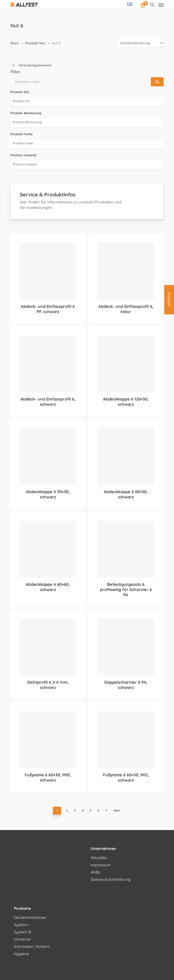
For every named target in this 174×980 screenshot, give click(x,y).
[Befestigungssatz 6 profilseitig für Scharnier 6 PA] (126, 549)
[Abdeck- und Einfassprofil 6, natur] (126, 271)
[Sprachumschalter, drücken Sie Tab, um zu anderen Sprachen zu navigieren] (130, 4)
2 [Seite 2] (67, 810)
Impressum (101, 865)
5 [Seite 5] (91, 810)
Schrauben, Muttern (32, 946)
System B (22, 932)
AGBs (95, 872)
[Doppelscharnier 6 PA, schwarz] (126, 647)
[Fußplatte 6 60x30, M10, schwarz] (48, 740)
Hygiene (21, 954)
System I (22, 925)
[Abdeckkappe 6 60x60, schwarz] (48, 549)
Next (117, 810)
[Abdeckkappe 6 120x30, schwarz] (126, 364)
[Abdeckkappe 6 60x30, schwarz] (126, 456)
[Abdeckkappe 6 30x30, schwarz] (48, 456)
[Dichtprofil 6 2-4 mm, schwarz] (48, 647)
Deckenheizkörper (30, 917)
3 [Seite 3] (75, 810)
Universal (22, 939)
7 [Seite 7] (106, 810)
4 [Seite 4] (83, 810)
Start (15, 43)
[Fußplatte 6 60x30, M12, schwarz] (126, 740)
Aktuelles (99, 858)
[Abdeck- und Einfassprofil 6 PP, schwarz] (48, 271)
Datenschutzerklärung (111, 879)
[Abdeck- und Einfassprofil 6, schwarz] (48, 364)
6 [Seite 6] (98, 810)
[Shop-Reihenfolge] (140, 43)
